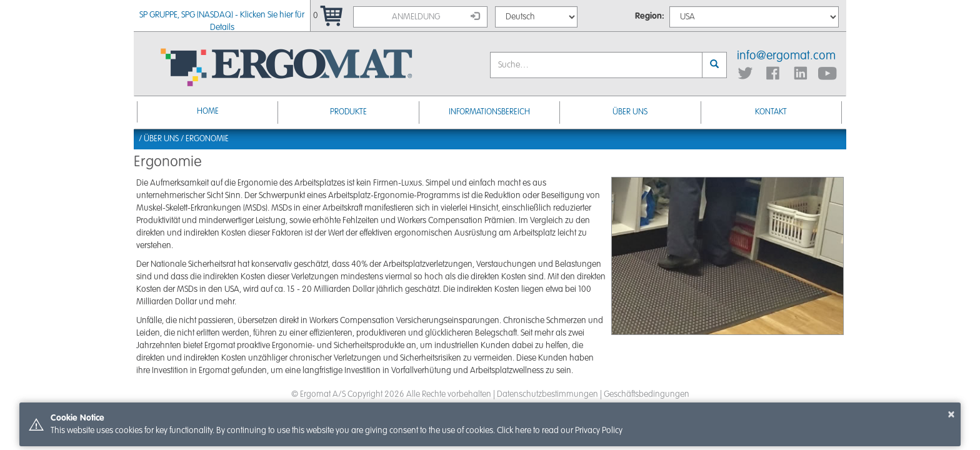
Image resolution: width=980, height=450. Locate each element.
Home (208, 112)
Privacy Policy (599, 431)
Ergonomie (207, 139)
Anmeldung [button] (436, 16)
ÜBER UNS (630, 112)
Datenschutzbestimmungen (547, 394)
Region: (650, 16)
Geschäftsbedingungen (647, 394)
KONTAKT (771, 112)
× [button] (951, 414)
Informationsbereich (489, 112)
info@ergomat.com (786, 56)
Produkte (348, 112)
